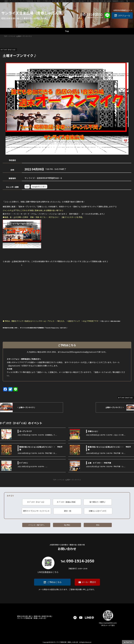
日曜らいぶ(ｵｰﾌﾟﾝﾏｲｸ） (98, 511)
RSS (98, 525)
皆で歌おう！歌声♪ (98, 502)
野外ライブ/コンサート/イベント (36, 511)
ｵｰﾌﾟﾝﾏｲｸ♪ (24, 463)
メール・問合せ (89, 582)
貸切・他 (68, 511)
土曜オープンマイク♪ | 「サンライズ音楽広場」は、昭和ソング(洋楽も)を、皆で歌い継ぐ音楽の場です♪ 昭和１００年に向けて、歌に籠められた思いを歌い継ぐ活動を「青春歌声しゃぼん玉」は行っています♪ (65, 1)
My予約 (67, 525)
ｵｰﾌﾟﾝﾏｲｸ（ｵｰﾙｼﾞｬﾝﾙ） (36, 502)
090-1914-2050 (91, 14)
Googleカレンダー (39, 187)
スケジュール (124, 15)
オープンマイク (26, 431)
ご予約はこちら (54, 582)
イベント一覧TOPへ (36, 525)
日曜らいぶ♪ (93, 431)
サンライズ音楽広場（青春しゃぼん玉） (33, 13)
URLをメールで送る (108, 625)
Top (67, 31)
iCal (27, 187)
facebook (75, 618)
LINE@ (89, 618)
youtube (81, 618)
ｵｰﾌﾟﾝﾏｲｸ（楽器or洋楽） (67, 502)
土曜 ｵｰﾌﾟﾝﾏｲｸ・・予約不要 (99, 463)
